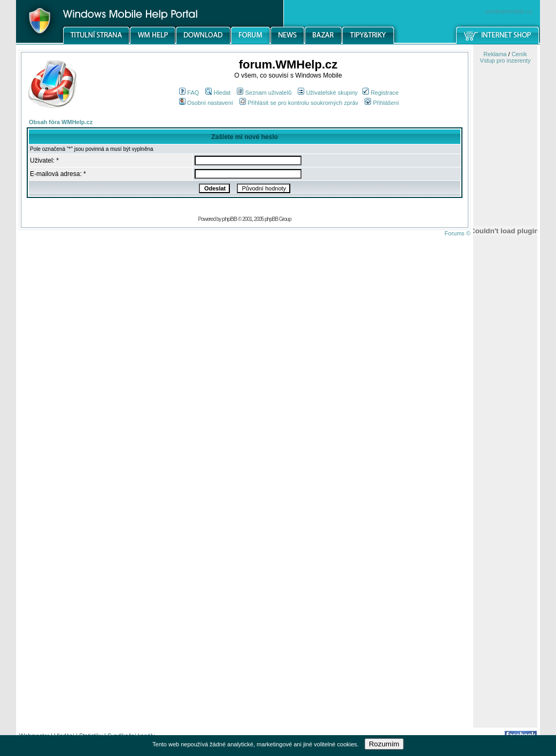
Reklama (495, 54)
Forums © (458, 233)
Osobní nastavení (206, 103)
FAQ (189, 93)
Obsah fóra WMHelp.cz (61, 122)
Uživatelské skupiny (328, 93)
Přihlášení (382, 103)
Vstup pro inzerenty (505, 60)
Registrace (381, 93)
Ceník (519, 54)
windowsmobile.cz (509, 11)
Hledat (218, 93)
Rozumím (384, 744)
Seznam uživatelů (264, 93)
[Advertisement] (505, 558)
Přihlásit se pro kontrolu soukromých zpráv (299, 103)
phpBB (229, 219)
